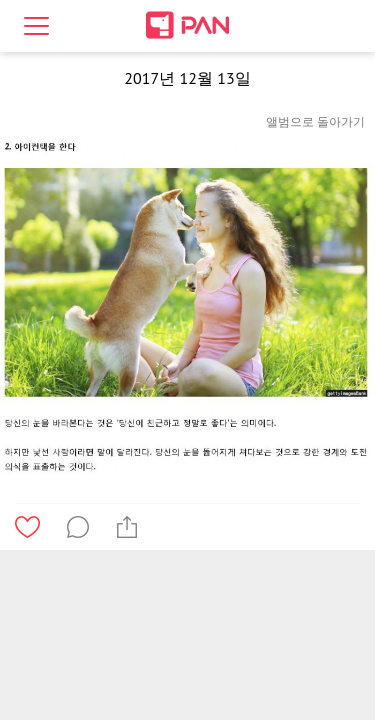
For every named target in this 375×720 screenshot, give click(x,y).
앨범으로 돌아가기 (315, 121)
